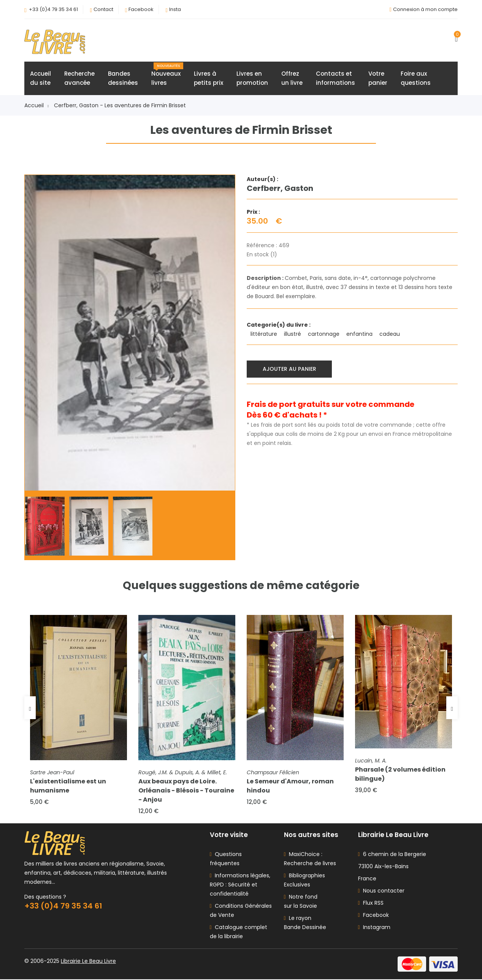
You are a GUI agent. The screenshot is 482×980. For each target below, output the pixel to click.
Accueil (36, 106)
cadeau (390, 334)
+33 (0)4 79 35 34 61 (53, 9)
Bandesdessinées (123, 79)
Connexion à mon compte (425, 9)
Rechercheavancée (79, 79)
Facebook (141, 9)
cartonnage (324, 334)
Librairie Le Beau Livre (88, 962)
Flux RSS (371, 904)
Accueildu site (40, 79)
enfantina (360, 334)
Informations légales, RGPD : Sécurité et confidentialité (240, 885)
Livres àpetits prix (208, 79)
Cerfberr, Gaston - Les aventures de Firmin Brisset (120, 106)
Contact (103, 9)
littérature (265, 334)
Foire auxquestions (416, 79)
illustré (293, 334)
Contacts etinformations (335, 79)
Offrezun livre (292, 79)
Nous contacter (381, 891)
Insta (175, 9)
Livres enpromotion (252, 79)
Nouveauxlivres (167, 75)
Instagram (374, 928)
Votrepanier (378, 79)
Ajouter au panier (289, 369)
